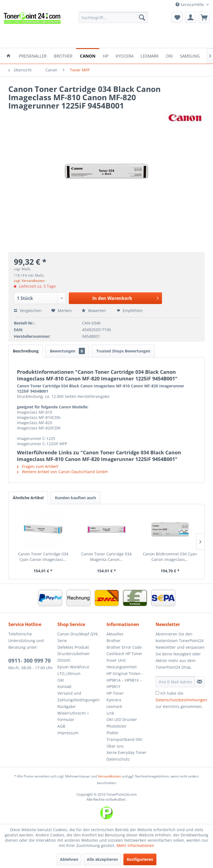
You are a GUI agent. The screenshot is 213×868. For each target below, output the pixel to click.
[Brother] (63, 56)
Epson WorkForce (73, 667)
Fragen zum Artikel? (38, 466)
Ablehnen (69, 859)
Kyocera (114, 700)
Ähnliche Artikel (28, 498)
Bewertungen (67, 351)
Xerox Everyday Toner (126, 752)
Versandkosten (109, 776)
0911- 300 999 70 (30, 661)
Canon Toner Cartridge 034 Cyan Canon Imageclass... (43, 557)
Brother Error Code (124, 647)
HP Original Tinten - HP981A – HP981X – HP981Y (125, 680)
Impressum (68, 733)
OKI (61, 680)
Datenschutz (118, 759)
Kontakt (64, 687)
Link (110, 713)
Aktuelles (115, 634)
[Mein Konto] (191, 17)
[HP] (106, 56)
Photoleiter (117, 726)
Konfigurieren (140, 859)
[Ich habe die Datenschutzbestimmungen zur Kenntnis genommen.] (157, 693)
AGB (61, 726)
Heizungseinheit (122, 667)
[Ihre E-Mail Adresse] (175, 682)
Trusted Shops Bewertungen (123, 351)
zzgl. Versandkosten (29, 281)
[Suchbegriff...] (113, 17)
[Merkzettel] (177, 17)
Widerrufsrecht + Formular (73, 716)
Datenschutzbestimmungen (181, 700)
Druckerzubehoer (74, 654)
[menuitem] (113, 17)
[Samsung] (190, 56)
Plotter (113, 733)
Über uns (115, 746)
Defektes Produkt (73, 647)
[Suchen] (142, 17)
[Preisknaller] (33, 56)
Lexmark (114, 706)
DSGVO (64, 660)
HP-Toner (115, 693)
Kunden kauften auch (75, 498)
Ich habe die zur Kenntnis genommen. (181, 700)
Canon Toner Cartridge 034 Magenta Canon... (106, 557)
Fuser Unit (116, 660)
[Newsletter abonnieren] (200, 682)
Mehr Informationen (135, 845)
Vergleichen (28, 311)
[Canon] (88, 56)
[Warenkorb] (204, 17)
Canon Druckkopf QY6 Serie (78, 637)
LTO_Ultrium (69, 673)
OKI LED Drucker (122, 719)
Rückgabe (66, 706)
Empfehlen (130, 311)
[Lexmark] (150, 56)
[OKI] (169, 56)
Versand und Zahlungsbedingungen (78, 696)
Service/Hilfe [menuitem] (190, 5)
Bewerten (94, 311)
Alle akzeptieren (102, 859)
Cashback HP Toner (124, 654)
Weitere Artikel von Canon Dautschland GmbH (62, 472)
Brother (114, 641)
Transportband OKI (124, 739)
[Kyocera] (125, 56)
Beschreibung (26, 351)
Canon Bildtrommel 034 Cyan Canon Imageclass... (170, 557)
